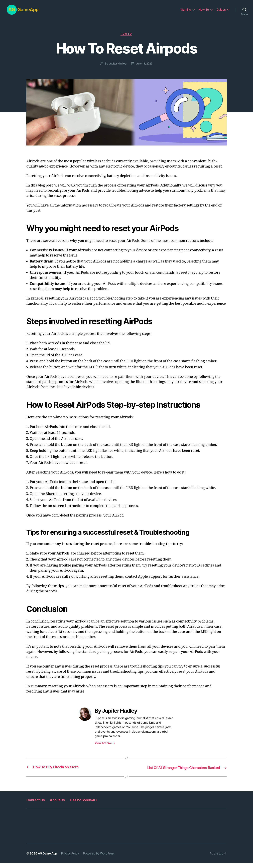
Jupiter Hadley (117, 69)
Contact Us (37, 805)
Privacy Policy (72, 859)
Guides (221, 12)
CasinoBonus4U (90, 805)
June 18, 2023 (144, 69)
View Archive (105, 748)
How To (204, 12)
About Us (61, 805)
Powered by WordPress (101, 859)
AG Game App (48, 859)
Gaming (186, 12)
